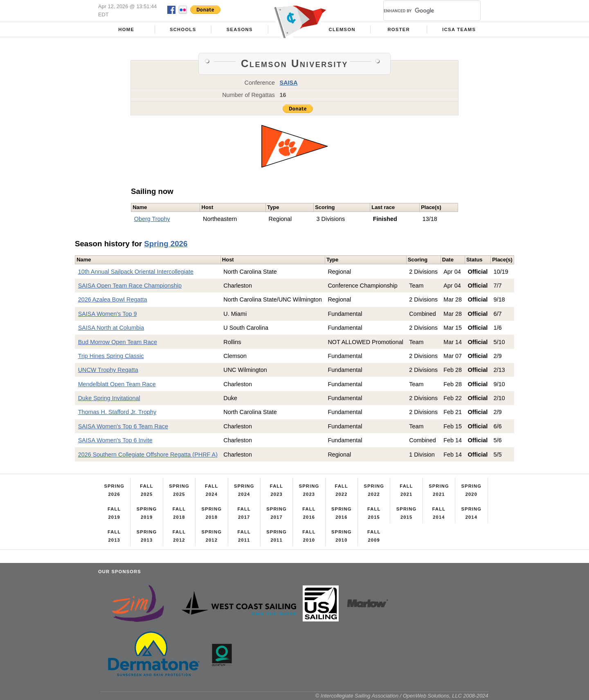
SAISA (289, 83)
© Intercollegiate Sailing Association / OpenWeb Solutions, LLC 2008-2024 (402, 696)
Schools (183, 29)
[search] (422, 11)
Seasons (240, 29)
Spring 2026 (166, 244)
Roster (399, 29)
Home (126, 29)
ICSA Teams (459, 29)
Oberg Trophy (152, 219)
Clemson (342, 29)
